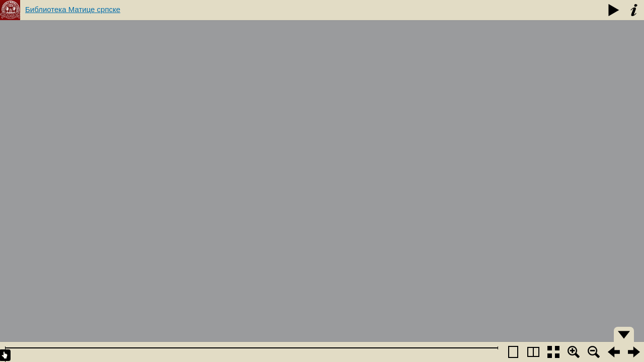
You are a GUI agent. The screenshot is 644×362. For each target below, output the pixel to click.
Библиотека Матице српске (73, 9)
